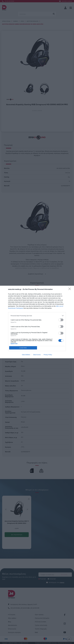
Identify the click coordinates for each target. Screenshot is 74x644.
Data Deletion (26, 355)
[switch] (61, 320)
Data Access (37, 355)
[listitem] (37, 316)
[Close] (70, 289)
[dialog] (37, 322)
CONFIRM (23, 348)
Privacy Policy (48, 355)
